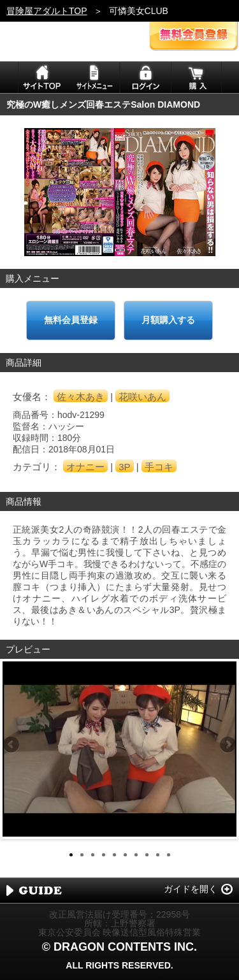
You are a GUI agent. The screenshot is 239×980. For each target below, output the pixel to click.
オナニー (85, 467)
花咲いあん (142, 397)
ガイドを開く (191, 889)
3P (124, 467)
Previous (12, 746)
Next (227, 746)
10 (169, 855)
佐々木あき (81, 397)
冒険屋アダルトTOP (47, 11)
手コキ (159, 467)
